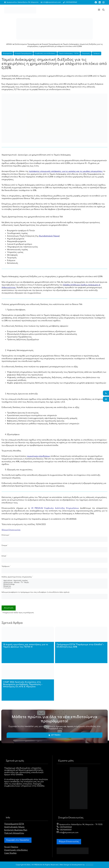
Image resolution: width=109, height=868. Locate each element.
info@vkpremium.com (49, 2)
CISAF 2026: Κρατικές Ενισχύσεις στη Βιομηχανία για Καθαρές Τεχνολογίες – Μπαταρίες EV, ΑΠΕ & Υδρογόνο (23, 684)
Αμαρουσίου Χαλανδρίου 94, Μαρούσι (22, 2)
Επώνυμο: (6, 535)
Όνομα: (5, 545)
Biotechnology (54, 584)
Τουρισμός (86, 53)
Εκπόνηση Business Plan (16, 830)
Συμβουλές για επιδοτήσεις (45, 53)
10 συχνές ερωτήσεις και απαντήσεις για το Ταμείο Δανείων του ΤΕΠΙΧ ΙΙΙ (26, 646)
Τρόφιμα (96, 53)
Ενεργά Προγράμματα (51, 44)
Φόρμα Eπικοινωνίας (69, 842)
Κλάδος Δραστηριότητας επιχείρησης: (17, 577)
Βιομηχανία (7, 53)
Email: (4, 556)
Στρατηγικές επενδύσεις (16, 850)
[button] (99, 10)
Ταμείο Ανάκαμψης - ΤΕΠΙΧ (69, 53)
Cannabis (54, 588)
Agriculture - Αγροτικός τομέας (54, 581)
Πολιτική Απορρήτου (14, 833)
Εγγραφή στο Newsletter (18, 840)
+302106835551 (64, 830)
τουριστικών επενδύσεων (38, 456)
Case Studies (10, 853)
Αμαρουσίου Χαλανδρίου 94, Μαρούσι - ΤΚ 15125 (80, 825)
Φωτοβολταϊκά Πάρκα (49, 236)
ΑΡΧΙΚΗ (9, 44)
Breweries (54, 586)
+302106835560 (68, 2)
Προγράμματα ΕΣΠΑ (14, 824)
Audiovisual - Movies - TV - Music (54, 583)
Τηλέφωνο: (6, 566)
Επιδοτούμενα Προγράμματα (27, 44)
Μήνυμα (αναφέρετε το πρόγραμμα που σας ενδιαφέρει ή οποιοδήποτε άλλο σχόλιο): (35, 592)
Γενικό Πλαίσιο (11, 847)
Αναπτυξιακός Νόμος (14, 827)
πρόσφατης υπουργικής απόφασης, (66, 171)
